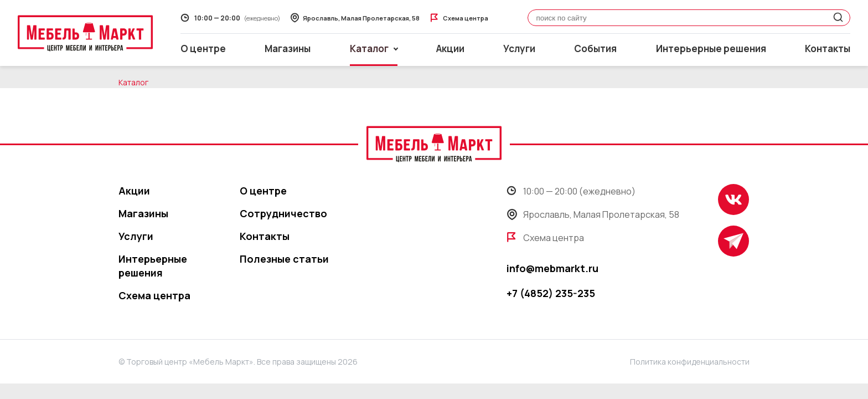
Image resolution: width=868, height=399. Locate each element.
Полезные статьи (284, 259)
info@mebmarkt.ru (552, 268)
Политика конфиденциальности (690, 362)
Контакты (828, 48)
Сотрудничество (283, 213)
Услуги (519, 48)
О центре (203, 48)
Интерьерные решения (711, 48)
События (595, 48)
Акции (450, 48)
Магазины (288, 48)
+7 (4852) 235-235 (551, 293)
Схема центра (154, 295)
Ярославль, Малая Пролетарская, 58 (593, 214)
